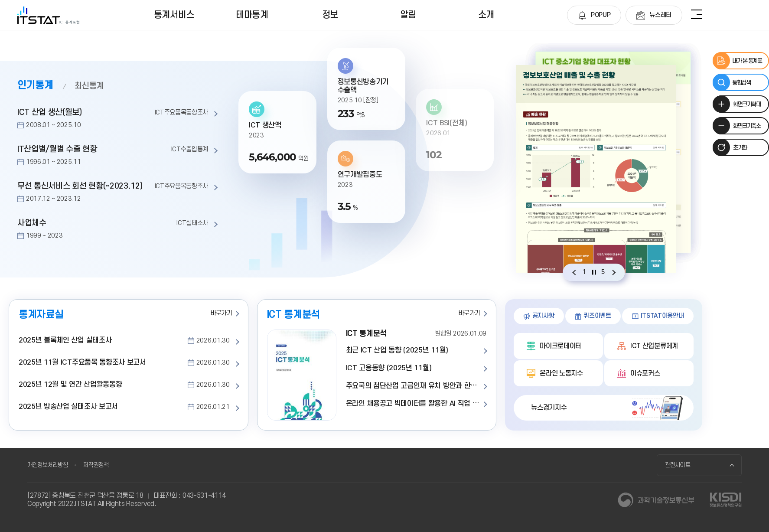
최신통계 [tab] (89, 86)
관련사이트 (678, 465)
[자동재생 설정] (594, 272)
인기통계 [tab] (35, 85)
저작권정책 (96, 465)
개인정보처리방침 (47, 465)
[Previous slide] (574, 272)
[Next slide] (614, 272)
